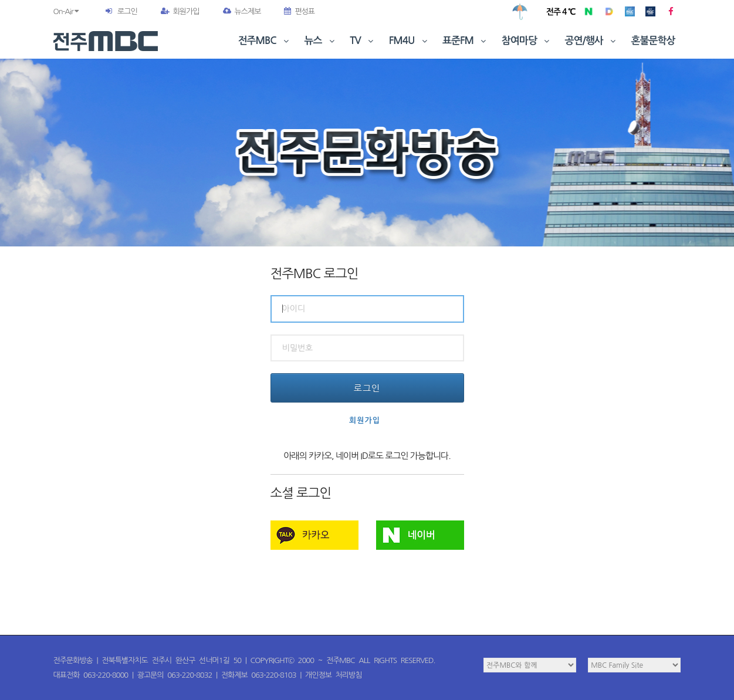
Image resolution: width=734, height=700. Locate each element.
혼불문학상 (653, 41)
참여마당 (527, 41)
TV (363, 41)
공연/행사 (592, 41)
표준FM (466, 41)
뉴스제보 (242, 11)
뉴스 (321, 41)
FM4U (409, 41)
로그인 (127, 11)
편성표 (299, 11)
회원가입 (180, 11)
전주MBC (265, 41)
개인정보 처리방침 (333, 675)
